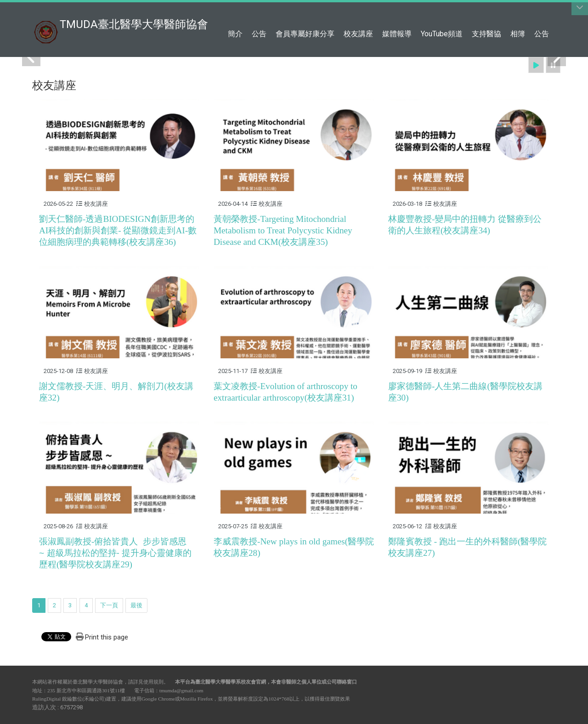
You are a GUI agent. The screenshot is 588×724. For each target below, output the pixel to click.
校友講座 (358, 34)
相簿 (518, 34)
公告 (259, 34)
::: (551, 11)
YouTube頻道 (442, 34)
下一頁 (109, 605)
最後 (136, 605)
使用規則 (153, 682)
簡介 (235, 34)
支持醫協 (486, 34)
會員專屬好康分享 (305, 34)
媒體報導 (397, 34)
